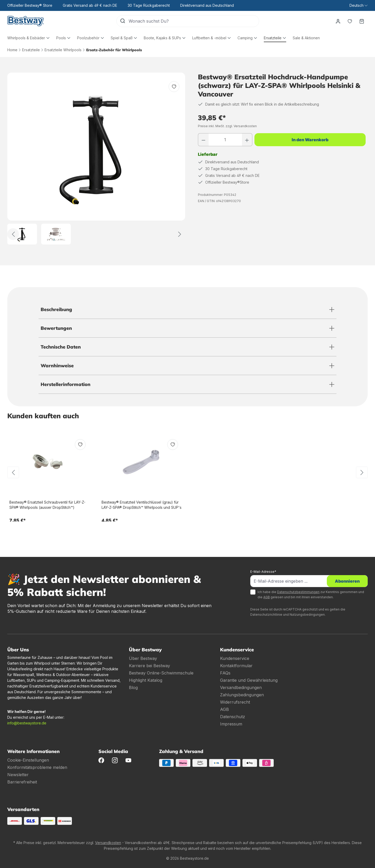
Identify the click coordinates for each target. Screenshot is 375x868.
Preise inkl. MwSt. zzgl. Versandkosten (227, 126)
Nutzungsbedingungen (307, 615)
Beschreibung (56, 309)
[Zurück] (13, 234)
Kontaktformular (236, 666)
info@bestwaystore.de (27, 723)
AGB (267, 597)
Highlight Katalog (146, 680)
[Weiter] (180, 234)
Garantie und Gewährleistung (249, 680)
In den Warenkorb (310, 140)
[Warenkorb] (362, 21)
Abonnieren (347, 581)
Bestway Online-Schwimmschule (161, 673)
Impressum (231, 724)
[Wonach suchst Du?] (194, 21)
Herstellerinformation (65, 384)
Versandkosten (108, 843)
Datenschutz (233, 717)
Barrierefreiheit (22, 782)
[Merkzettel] (350, 21)
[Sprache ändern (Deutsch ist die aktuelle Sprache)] (358, 5)
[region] (96, 159)
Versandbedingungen (241, 687)
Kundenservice (235, 658)
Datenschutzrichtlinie (266, 615)
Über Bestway (143, 658)
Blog (133, 687)
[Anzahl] (225, 140)
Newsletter (18, 775)
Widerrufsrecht (235, 702)
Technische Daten (61, 347)
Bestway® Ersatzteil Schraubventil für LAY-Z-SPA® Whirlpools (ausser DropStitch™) (47, 505)
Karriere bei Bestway (149, 666)
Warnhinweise (57, 366)
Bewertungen (56, 328)
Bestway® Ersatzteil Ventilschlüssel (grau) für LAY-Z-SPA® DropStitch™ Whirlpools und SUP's (142, 505)
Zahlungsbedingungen (242, 695)
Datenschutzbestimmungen (298, 592)
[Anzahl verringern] (203, 140)
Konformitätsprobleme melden (37, 767)
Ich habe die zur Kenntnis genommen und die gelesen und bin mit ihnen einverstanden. (311, 594)
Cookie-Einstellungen (28, 760)
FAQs (225, 673)
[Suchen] (123, 21)
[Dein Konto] (338, 21)
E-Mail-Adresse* (263, 572)
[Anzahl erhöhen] (247, 140)
